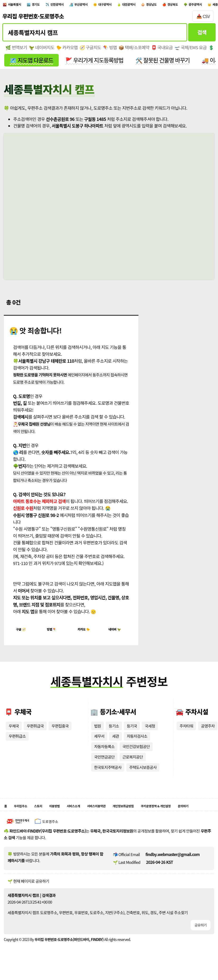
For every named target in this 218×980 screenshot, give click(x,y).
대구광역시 (137, 6)
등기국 (132, 731)
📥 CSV (203, 19)
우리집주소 (25, 812)
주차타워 (186, 731)
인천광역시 (74, 6)
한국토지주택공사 (108, 773)
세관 (116, 741)
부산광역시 (105, 6)
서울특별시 (19, 6)
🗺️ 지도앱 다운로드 (31, 63)
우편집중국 (60, 731)
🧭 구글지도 (90, 50)
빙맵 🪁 (54, 633)
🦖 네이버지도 (42, 50)
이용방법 (67, 812)
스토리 (47, 812)
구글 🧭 (23, 633)
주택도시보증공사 (143, 773)
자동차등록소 (104, 752)
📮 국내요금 (162, 50)
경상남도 (198, 6)
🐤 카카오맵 (67, 50)
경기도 (46, 6)
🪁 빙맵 (110, 50)
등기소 (114, 731)
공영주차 (208, 731)
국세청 (150, 731)
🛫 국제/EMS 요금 (191, 50)
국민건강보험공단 (136, 752)
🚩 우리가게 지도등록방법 (94, 63)
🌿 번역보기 (16, 50)
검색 (202, 35)
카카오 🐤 (87, 633)
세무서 (99, 741)
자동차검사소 (137, 741)
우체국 (14, 731)
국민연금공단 (104, 762)
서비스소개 (92, 812)
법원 (97, 731)
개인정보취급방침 (157, 812)
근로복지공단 (133, 762)
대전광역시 (168, 6)
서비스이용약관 (122, 812)
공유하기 (200, 933)
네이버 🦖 (117, 633)
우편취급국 (35, 731)
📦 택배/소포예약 (134, 50)
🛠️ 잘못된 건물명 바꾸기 (163, 63)
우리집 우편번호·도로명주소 (33, 19)
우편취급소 (17, 741)
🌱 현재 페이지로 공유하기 (28, 889)
